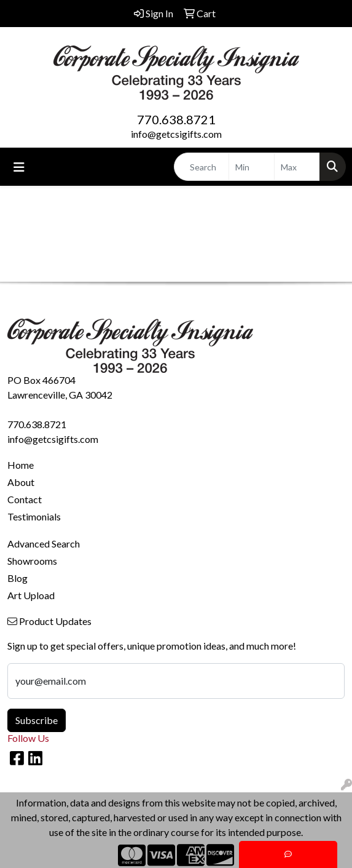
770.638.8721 (176, 119)
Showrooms (32, 561)
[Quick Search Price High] (297, 167)
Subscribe (37, 720)
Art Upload (31, 595)
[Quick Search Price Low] (252, 167)
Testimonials (34, 516)
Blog (18, 578)
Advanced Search (44, 543)
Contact (25, 499)
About (21, 482)
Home (21, 465)
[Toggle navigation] (19, 167)
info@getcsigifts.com (176, 134)
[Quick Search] (201, 167)
